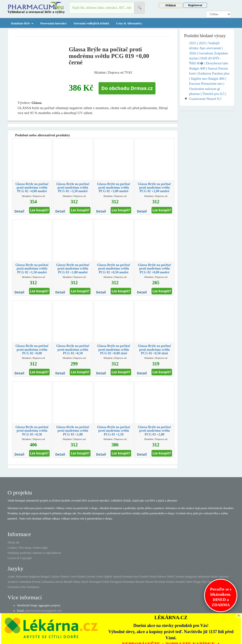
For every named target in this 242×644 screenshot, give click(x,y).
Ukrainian (13, 587)
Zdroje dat (13, 542)
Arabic (11, 577)
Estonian (128, 577)
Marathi (68, 582)
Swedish (180, 582)
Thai (204, 582)
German (91, 577)
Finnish (144, 577)
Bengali (45, 577)
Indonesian (204, 577)
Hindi (170, 577)
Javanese (13, 582)
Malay (77, 582)
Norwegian (95, 582)
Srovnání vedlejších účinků (91, 23)
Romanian (129, 582)
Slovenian (160, 582)
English (108, 577)
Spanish (117, 577)
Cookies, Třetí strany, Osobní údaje (28, 548)
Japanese (224, 577)
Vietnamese (33, 587)
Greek (99, 577)
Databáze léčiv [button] (22, 23)
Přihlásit (171, 5)
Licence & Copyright (20, 558)
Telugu (197, 582)
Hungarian (191, 577)
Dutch (85, 582)
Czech (73, 577)
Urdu (23, 587)
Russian (140, 582)
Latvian (58, 582)
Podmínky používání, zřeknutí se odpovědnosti (34, 553)
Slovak (149, 582)
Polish (106, 582)
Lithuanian (47, 582)
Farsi (136, 577)
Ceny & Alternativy (129, 23)
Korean (36, 582)
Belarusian (22, 577)
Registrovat (195, 5)
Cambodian (25, 582)
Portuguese (116, 582)
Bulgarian (34, 577)
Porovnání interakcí (54, 23)
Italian (214, 577)
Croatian (179, 577)
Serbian (170, 582)
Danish (81, 577)
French (153, 577)
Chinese (64, 577)
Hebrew (162, 577)
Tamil (189, 582)
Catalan (55, 577)
